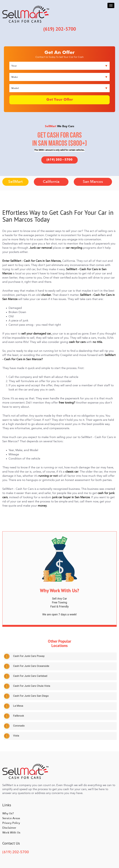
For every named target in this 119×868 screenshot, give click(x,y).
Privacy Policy (11, 823)
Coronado (19, 726)
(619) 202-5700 (59, 160)
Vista (16, 736)
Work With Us (11, 832)
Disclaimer (9, 828)
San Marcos (93, 182)
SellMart (15, 182)
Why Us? (8, 814)
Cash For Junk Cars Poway (29, 656)
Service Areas (11, 818)
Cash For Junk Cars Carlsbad (30, 676)
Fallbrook (19, 716)
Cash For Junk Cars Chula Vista (32, 686)
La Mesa (18, 706)
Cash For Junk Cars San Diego (31, 696)
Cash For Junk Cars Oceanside (31, 666)
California (51, 182)
